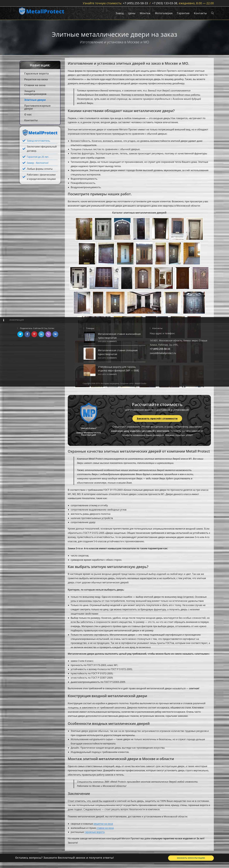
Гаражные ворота (36, 73)
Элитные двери (35, 100)
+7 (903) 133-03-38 (165, 3)
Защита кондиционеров (35, 92)
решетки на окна (103, 824)
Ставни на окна (35, 85)
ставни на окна (105, 828)
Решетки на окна (36, 79)
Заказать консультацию (191, 858)
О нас (28, 114)
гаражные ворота (94, 832)
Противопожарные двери (37, 107)
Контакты (31, 120)
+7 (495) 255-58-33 (135, 3)
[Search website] (212, 13)
